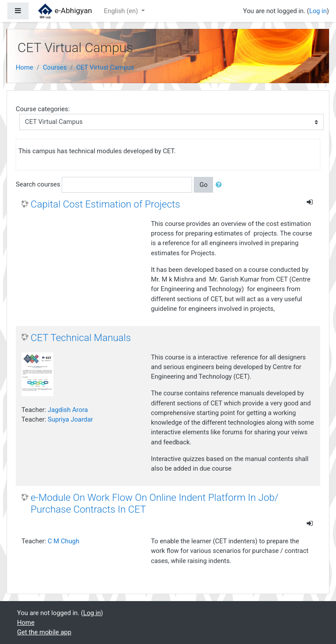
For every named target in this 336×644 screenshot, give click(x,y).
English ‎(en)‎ (122, 11)
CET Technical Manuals (81, 338)
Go (204, 185)
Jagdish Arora (68, 410)
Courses (55, 67)
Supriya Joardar (70, 419)
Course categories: (43, 109)
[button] (220, 185)
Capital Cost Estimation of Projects (105, 204)
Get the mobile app (44, 632)
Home (24, 67)
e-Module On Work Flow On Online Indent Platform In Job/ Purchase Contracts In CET (155, 503)
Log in (318, 11)
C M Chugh (63, 541)
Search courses (38, 184)
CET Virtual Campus (105, 67)
